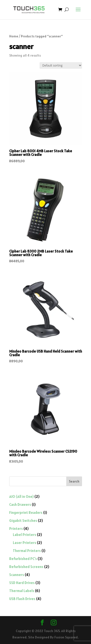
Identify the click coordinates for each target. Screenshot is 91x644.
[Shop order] (61, 65)
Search (74, 481)
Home (14, 36)
